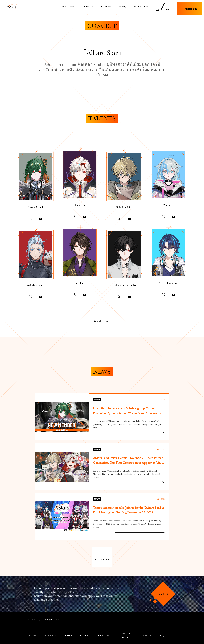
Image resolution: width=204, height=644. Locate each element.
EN (167, 10)
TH (158, 10)
